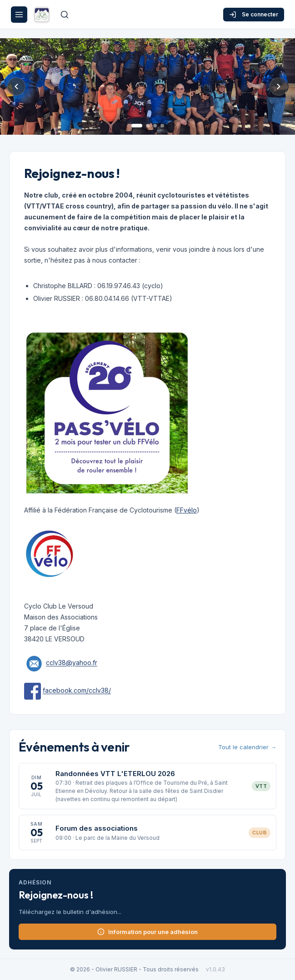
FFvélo (187, 510)
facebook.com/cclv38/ (77, 691)
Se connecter (254, 15)
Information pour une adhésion (147, 932)
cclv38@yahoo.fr (72, 663)
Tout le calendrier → (247, 747)
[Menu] (19, 15)
